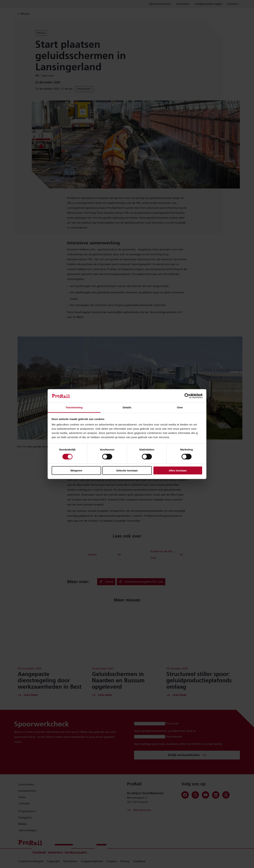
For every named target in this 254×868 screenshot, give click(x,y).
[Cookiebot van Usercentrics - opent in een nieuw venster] (187, 396)
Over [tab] (180, 407)
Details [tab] (127, 407)
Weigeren (76, 470)
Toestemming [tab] (74, 407)
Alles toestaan (178, 470)
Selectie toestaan (127, 470)
